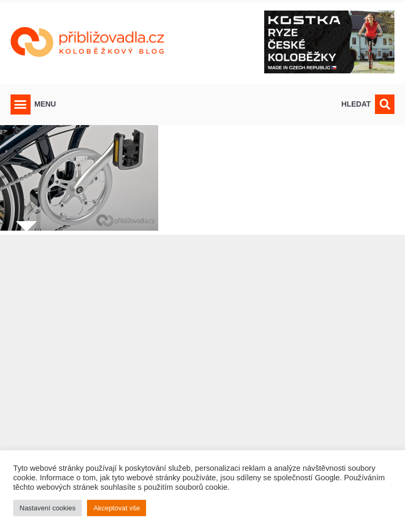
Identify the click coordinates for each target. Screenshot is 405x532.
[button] (21, 104)
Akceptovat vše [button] (117, 508)
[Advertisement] (202, 377)
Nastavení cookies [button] (47, 508)
